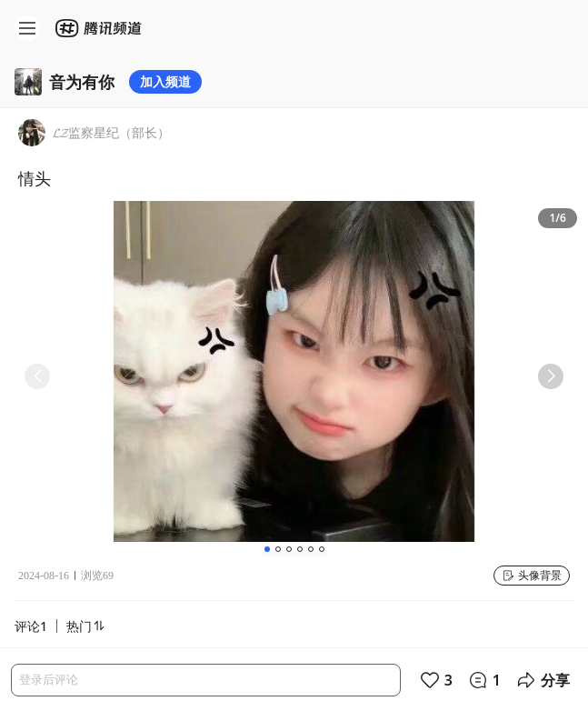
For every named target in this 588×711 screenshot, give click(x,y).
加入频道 (165, 81)
